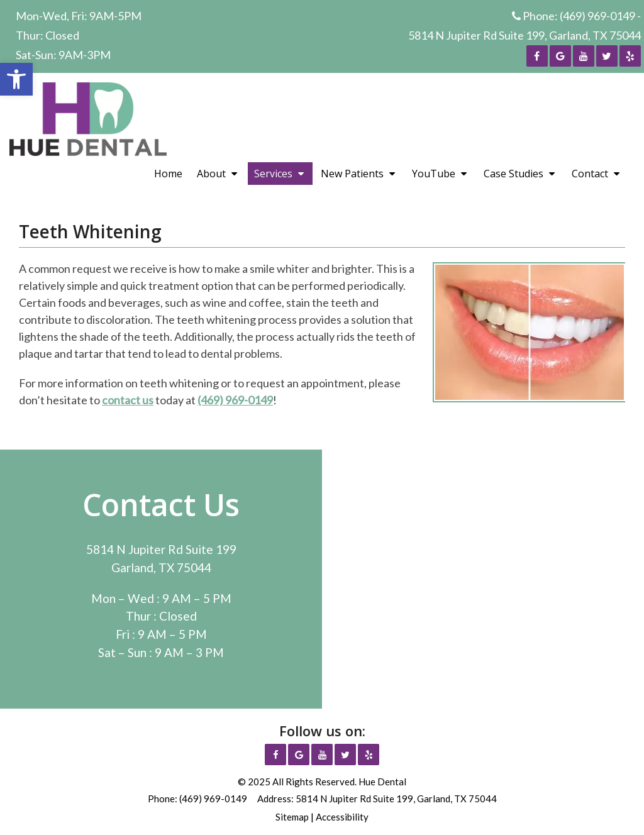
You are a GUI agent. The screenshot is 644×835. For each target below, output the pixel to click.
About (211, 174)
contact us (128, 400)
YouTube (434, 174)
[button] (16, 79)
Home (168, 174)
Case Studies (514, 174)
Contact (590, 174)
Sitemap (292, 817)
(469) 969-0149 (597, 16)
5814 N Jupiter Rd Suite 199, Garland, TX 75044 (525, 35)
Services (273, 174)
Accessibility (342, 817)
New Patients (352, 174)
